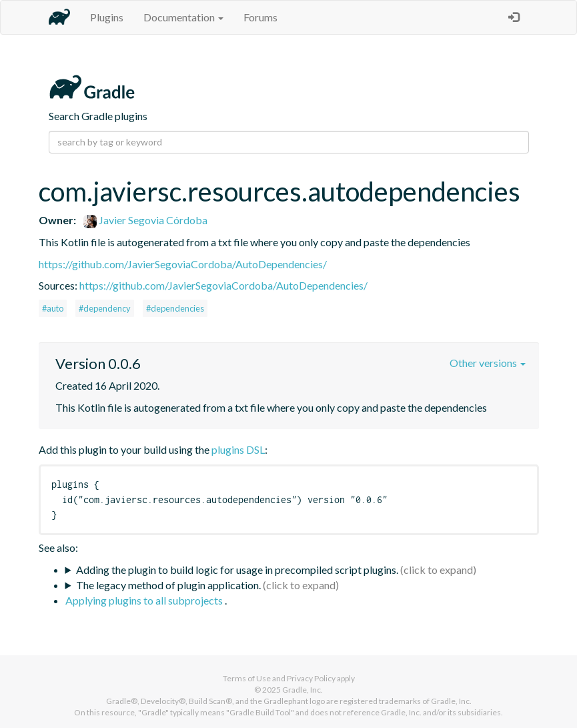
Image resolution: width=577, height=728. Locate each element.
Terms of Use (247, 678)
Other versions (488, 363)
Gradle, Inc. (303, 690)
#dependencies (175, 308)
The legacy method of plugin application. (168, 585)
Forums (260, 17)
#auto (53, 308)
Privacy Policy (311, 678)
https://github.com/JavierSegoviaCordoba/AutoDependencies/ (183, 264)
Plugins (107, 17)
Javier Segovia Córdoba (145, 220)
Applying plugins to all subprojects (145, 600)
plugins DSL (238, 449)
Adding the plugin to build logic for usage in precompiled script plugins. (237, 570)
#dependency (105, 308)
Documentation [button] (183, 17)
